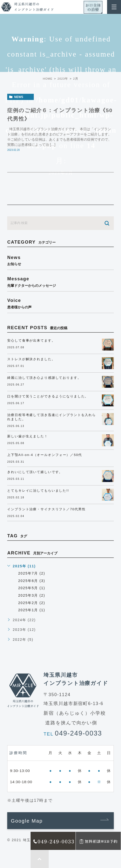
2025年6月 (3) (32, 581)
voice (60, 303)
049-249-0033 (79, 733)
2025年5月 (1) (32, 588)
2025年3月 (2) (32, 595)
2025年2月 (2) (32, 603)
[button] (60, 821)
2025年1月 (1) (32, 610)
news (19, 97)
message (60, 282)
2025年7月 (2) (32, 573)
